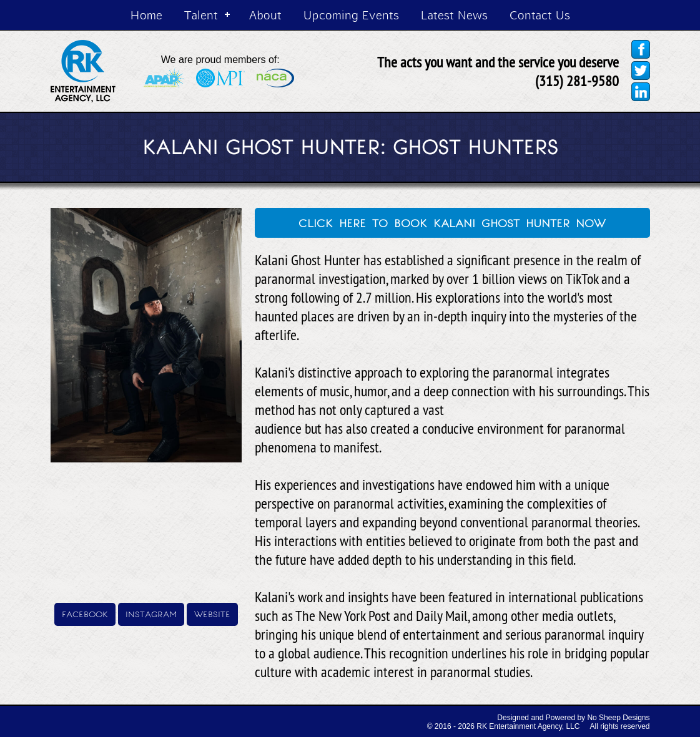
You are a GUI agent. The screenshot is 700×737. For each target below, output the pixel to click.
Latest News (454, 15)
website (212, 613)
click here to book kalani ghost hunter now (452, 222)
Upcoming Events (351, 15)
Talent (201, 15)
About (265, 15)
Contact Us (540, 15)
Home (146, 15)
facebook (85, 613)
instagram (151, 613)
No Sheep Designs (618, 718)
